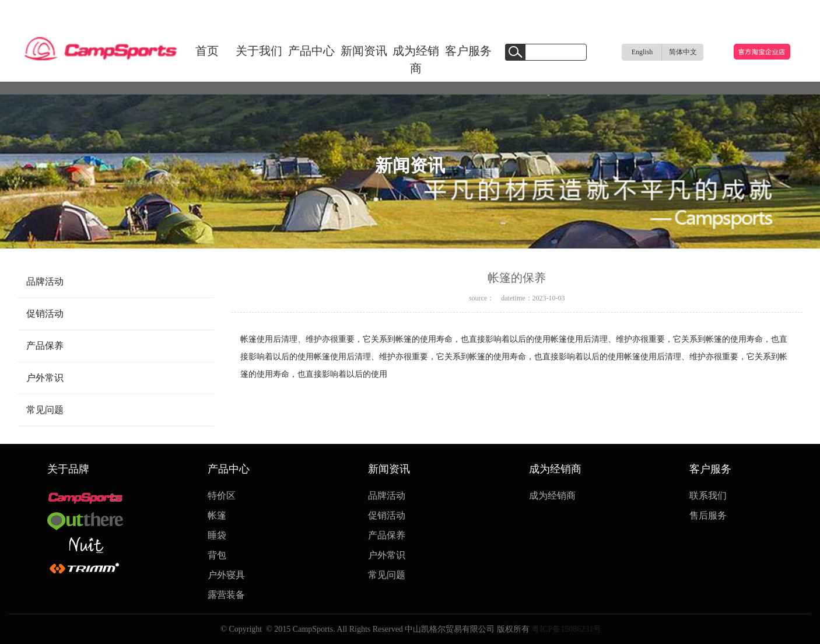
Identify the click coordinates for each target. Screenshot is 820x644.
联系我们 (708, 496)
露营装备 (226, 595)
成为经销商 (416, 60)
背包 (217, 555)
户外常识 (45, 378)
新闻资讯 (364, 51)
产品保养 (45, 346)
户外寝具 (226, 575)
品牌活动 (45, 281)
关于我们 (259, 51)
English (642, 52)
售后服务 (708, 515)
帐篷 (217, 515)
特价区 (222, 496)
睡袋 (217, 535)
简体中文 (683, 52)
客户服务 (468, 51)
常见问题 (45, 410)
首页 (207, 51)
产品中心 (311, 51)
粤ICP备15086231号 (565, 629)
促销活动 (45, 314)
